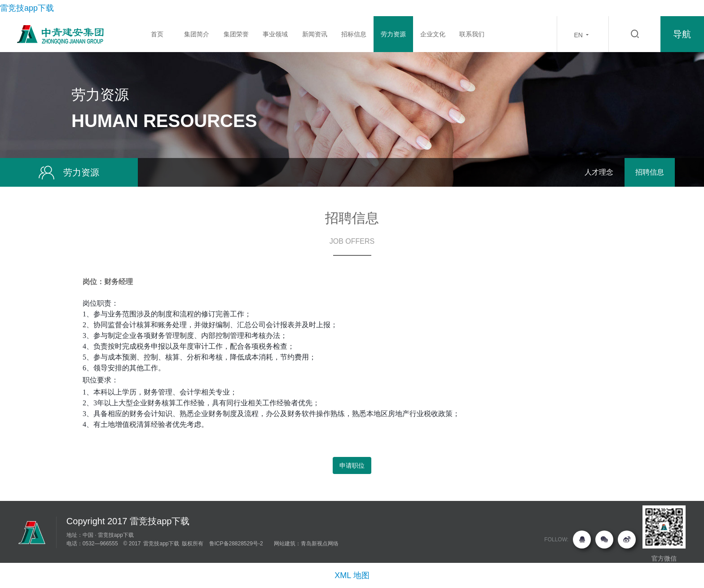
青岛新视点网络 (320, 544)
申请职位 (352, 465)
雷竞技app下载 (27, 8)
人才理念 (599, 172)
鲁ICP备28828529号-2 (236, 544)
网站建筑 (285, 544)
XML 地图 (352, 575)
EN (583, 35)
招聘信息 (650, 172)
